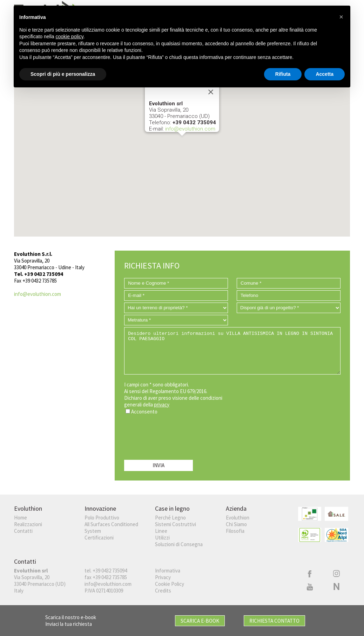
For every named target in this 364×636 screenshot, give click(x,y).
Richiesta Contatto (274, 621)
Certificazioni (99, 538)
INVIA (159, 465)
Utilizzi (162, 538)
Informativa (168, 571)
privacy (162, 405)
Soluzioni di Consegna (179, 544)
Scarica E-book (200, 621)
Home (21, 518)
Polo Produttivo (102, 518)
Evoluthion (238, 518)
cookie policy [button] (70, 37)
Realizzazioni (28, 524)
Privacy (163, 577)
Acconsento (144, 412)
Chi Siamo (236, 524)
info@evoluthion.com (190, 129)
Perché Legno (170, 518)
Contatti (23, 531)
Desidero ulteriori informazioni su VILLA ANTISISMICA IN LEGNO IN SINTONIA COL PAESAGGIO (232, 351)
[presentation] (177, 436)
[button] (182, 142)
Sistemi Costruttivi (176, 524)
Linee (161, 531)
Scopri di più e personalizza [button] (63, 74)
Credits (163, 591)
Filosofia (235, 531)
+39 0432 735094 (110, 571)
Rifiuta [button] (283, 74)
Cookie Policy (170, 584)
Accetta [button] (325, 74)
